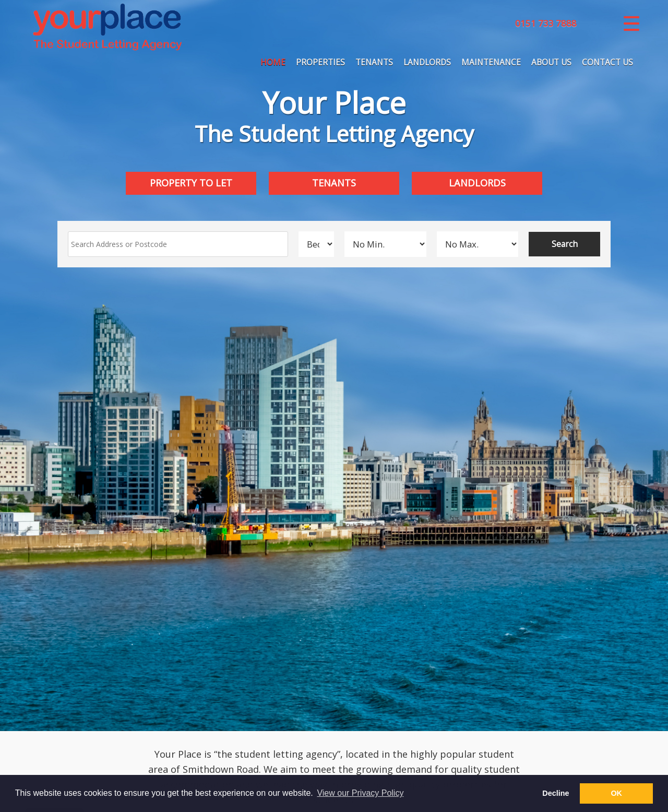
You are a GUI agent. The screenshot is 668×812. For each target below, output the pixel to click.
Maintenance (491, 63)
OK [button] (616, 793)
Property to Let (191, 183)
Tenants (374, 63)
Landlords (427, 63)
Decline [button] (556, 793)
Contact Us (607, 63)
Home (273, 63)
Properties (320, 63)
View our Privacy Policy (360, 793)
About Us (551, 63)
